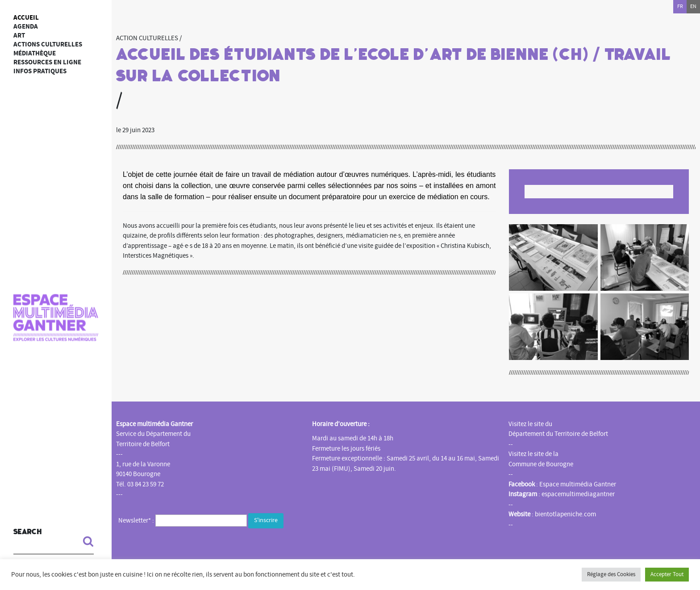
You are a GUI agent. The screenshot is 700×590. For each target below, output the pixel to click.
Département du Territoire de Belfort (558, 434)
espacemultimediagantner (578, 494)
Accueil (26, 18)
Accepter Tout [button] (667, 574)
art (19, 36)
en (693, 6)
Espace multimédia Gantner (578, 484)
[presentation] (186, 548)
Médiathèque (35, 53)
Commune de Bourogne (541, 464)
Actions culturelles (48, 44)
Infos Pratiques (40, 71)
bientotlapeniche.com (565, 514)
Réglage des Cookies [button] (611, 574)
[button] (85, 541)
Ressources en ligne (47, 62)
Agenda (26, 27)
